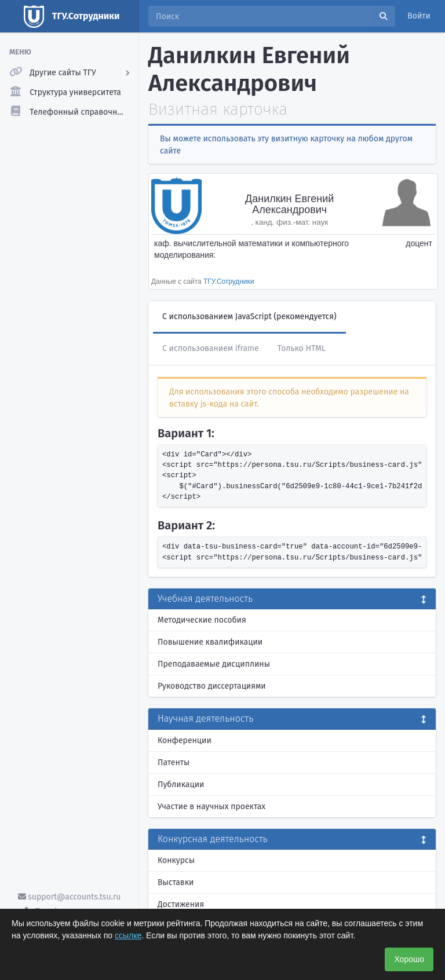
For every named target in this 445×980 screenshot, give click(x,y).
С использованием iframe (211, 348)
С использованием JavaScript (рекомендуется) (249, 317)
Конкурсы (176, 860)
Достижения (181, 904)
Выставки (176, 882)
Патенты (174, 763)
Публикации (181, 785)
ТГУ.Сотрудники (229, 281)
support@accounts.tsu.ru (70, 897)
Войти (419, 16)
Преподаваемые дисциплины (214, 664)
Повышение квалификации (210, 642)
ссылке (128, 935)
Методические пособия (202, 620)
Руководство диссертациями (212, 686)
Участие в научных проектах (211, 807)
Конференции (185, 741)
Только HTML (302, 348)
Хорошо (409, 959)
